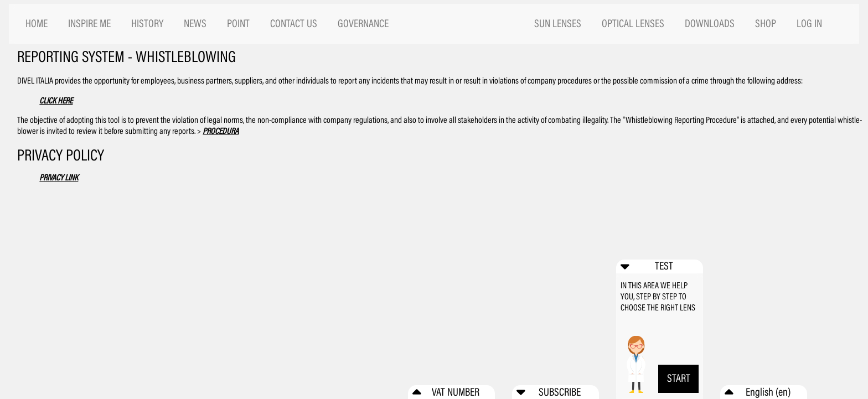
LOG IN (809, 24)
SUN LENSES (558, 24)
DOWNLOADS (710, 24)
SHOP (766, 24)
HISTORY (147, 24)
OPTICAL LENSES (633, 24)
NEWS (195, 24)
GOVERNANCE (363, 24)
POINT (238, 24)
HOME (37, 24)
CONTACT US (294, 24)
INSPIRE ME (89, 24)
